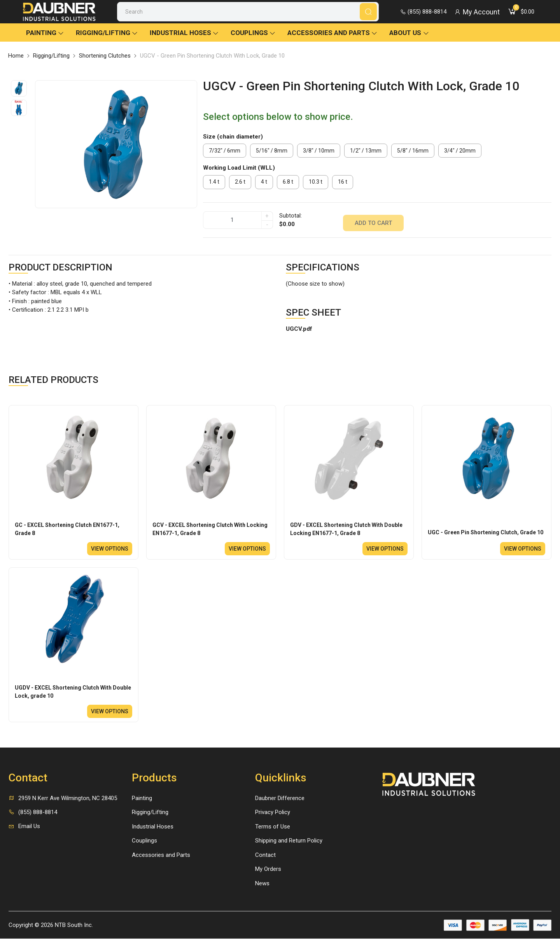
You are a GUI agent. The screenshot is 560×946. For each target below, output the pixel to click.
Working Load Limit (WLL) (239, 176)
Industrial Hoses (184, 40)
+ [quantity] (267, 221)
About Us (409, 40)
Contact (265, 862)
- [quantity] (267, 230)
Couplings (253, 40)
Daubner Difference (280, 805)
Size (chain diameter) (233, 144)
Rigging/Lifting (107, 40)
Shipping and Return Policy (289, 848)
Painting (45, 40)
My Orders (268, 876)
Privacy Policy (273, 820)
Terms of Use (273, 834)
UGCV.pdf (299, 332)
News (262, 890)
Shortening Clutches (105, 63)
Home (16, 63)
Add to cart (373, 225)
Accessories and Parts (332, 40)
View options (108, 554)
